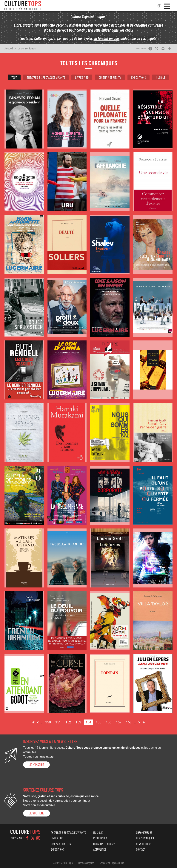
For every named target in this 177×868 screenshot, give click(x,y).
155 (99, 722)
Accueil (9, 49)
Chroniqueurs (144, 832)
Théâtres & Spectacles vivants (46, 77)
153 (79, 722)
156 (110, 722)
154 (89, 722)
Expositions (138, 77)
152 (69, 722)
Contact (141, 849)
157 (120, 722)
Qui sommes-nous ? (104, 844)
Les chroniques (27, 49)
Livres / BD (82, 77)
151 (59, 722)
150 (49, 722)
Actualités (100, 849)
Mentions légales (86, 863)
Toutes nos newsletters (38, 757)
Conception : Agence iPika (112, 863)
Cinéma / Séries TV (110, 77)
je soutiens (37, 813)
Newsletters (144, 844)
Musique (161, 77)
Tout (14, 77)
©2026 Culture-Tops (63, 863)
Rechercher (100, 838)
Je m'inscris (36, 765)
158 (130, 722)
